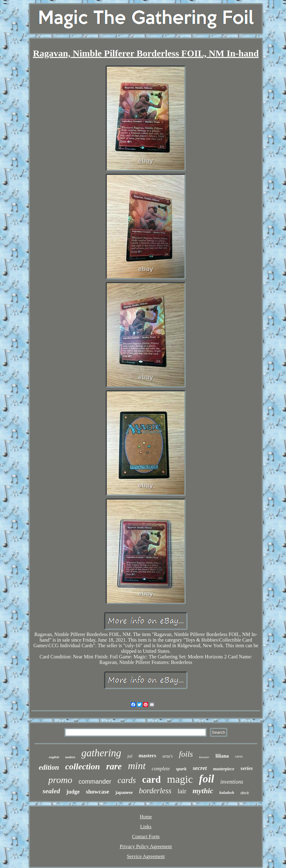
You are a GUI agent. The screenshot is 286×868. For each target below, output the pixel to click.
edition (49, 767)
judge (73, 792)
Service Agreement (146, 856)
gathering (101, 753)
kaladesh (227, 792)
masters (147, 756)
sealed (51, 791)
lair (182, 791)
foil (207, 779)
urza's (168, 756)
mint (137, 766)
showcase (97, 792)
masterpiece (224, 769)
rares (239, 756)
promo (60, 780)
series (247, 768)
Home (146, 817)
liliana (222, 756)
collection (83, 766)
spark (181, 769)
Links (146, 827)
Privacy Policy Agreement (146, 846)
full (130, 756)
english (54, 757)
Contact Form (146, 837)
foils (186, 754)
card (151, 779)
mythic (203, 791)
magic (180, 779)
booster (204, 757)
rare (114, 766)
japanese (124, 792)
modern (70, 757)
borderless (155, 791)
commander (95, 781)
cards (127, 780)
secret (200, 768)
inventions (232, 782)
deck (245, 793)
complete (161, 769)
